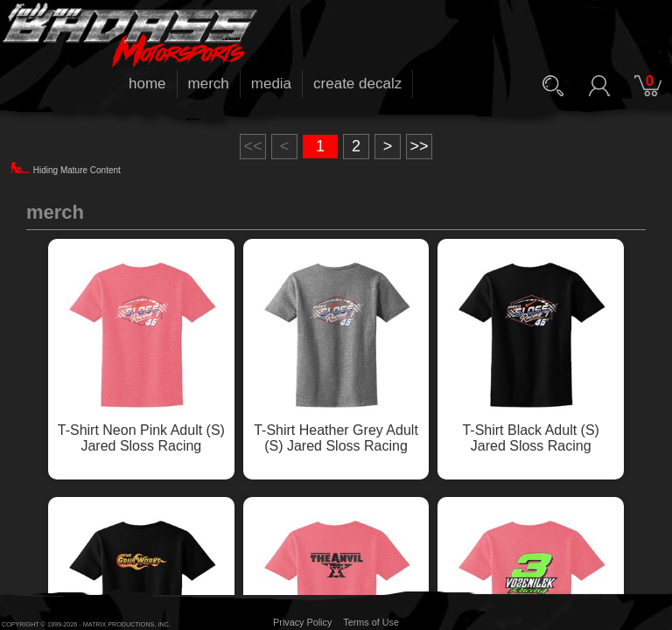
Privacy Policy (302, 622)
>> (419, 146)
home (147, 84)
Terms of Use (371, 622)
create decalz (357, 84)
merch (209, 84)
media (271, 84)
